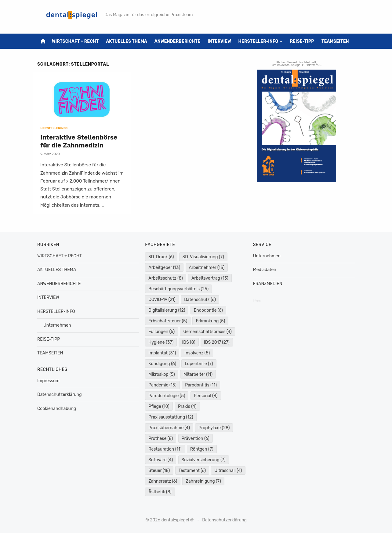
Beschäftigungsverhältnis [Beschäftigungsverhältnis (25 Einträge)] (178, 289)
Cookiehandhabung (57, 409)
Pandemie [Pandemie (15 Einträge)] (162, 385)
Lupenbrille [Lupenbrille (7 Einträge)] (199, 364)
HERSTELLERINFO (54, 128)
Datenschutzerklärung (60, 395)
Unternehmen (57, 325)
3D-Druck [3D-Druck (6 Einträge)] (161, 257)
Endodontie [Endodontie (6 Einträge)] (208, 310)
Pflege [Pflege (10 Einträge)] (159, 406)
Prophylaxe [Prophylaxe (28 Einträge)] (214, 428)
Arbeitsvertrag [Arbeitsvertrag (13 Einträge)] (210, 278)
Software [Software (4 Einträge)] (161, 460)
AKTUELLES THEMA (127, 41)
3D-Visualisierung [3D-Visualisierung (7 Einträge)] (203, 257)
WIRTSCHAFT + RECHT (75, 41)
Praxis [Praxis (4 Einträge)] (187, 406)
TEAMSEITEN (335, 41)
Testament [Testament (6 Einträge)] (192, 471)
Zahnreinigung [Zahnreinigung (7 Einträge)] (203, 481)
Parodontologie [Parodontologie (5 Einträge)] (167, 396)
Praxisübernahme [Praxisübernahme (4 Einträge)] (169, 428)
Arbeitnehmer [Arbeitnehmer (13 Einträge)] (207, 268)
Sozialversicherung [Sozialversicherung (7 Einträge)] (204, 460)
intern (257, 301)
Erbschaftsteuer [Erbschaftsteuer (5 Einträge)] (168, 321)
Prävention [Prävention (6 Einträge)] (196, 439)
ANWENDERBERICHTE (177, 41)
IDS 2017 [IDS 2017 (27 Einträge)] (217, 342)
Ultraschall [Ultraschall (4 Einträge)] (228, 471)
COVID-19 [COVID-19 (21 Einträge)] (162, 300)
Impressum (48, 381)
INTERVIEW (219, 41)
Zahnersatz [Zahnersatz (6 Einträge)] (163, 481)
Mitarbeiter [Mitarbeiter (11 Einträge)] (198, 374)
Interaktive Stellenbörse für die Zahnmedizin (79, 141)
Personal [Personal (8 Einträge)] (206, 396)
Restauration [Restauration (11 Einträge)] (165, 449)
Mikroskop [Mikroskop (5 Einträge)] (162, 374)
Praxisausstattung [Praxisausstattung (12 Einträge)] (171, 417)
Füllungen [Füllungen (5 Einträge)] (162, 332)
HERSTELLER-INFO (258, 41)
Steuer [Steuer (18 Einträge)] (159, 471)
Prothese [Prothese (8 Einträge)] (161, 439)
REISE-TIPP (302, 41)
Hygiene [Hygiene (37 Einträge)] (161, 342)
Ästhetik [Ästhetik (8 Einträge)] (160, 492)
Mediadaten (265, 270)
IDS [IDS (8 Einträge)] (189, 342)
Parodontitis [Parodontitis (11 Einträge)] (201, 385)
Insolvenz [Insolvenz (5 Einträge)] (197, 353)
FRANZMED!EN (268, 284)
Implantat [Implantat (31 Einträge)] (162, 353)
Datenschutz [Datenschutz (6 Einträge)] (200, 300)
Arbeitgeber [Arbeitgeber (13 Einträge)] (164, 268)
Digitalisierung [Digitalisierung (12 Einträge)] (167, 310)
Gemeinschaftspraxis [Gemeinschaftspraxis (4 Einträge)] (207, 332)
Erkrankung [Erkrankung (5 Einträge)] (210, 321)
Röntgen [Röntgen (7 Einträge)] (202, 449)
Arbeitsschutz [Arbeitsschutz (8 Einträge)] (165, 278)
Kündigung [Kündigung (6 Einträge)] (162, 364)
